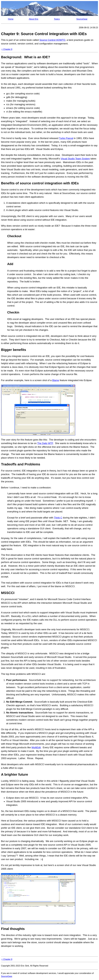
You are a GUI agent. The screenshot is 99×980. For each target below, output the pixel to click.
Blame (56, 380)
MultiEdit (36, 747)
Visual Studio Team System (75, 159)
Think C (58, 518)
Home (11, 19)
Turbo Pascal (66, 138)
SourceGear (82, 19)
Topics (57, 19)
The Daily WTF (45, 443)
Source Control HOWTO (52, 40)
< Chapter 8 (7, 49)
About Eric (34, 19)
